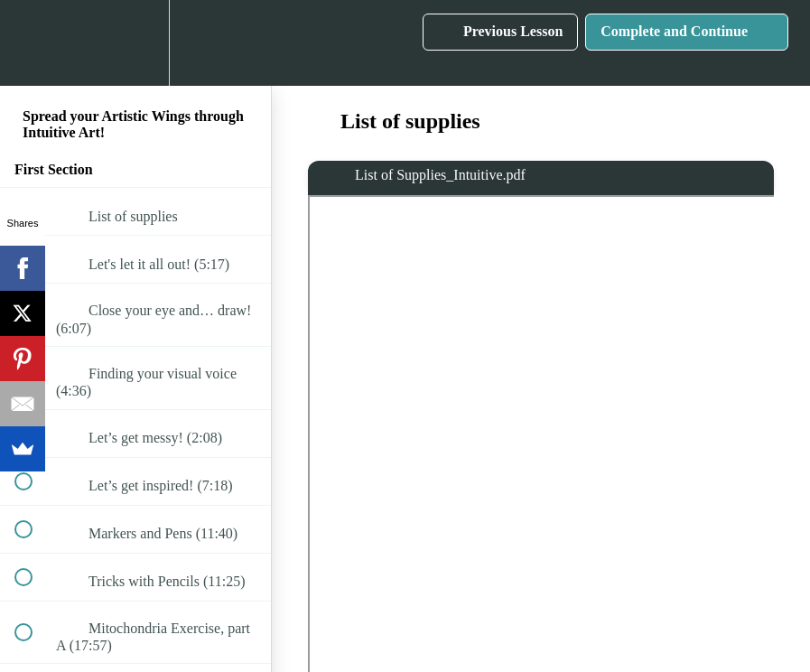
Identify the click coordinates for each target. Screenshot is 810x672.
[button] (33, 43)
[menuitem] (135, 43)
